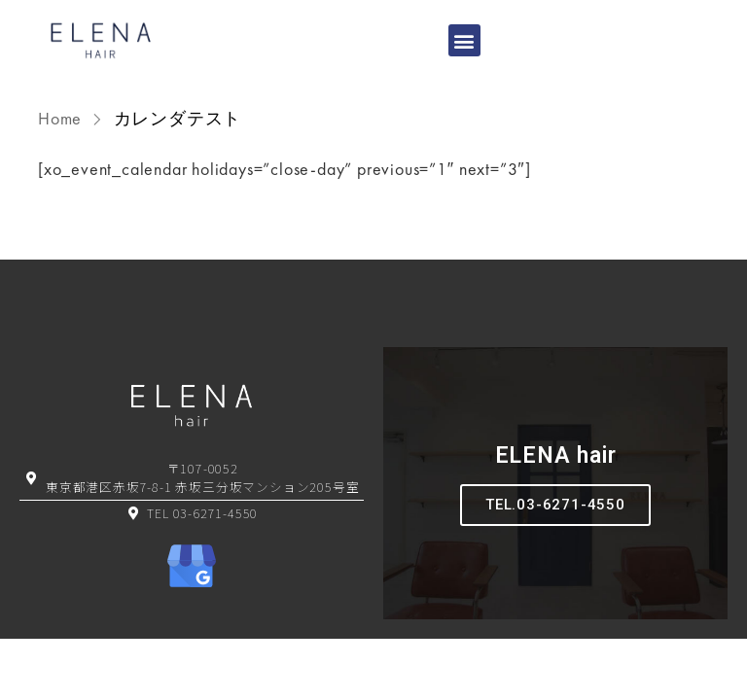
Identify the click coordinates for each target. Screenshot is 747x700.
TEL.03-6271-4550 (555, 505)
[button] (465, 40)
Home (62, 118)
